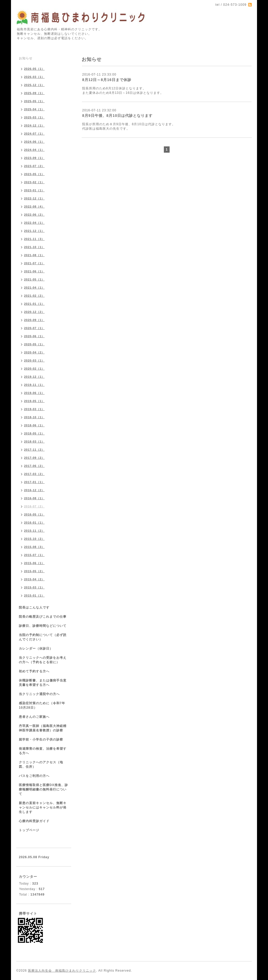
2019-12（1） (34, 377)
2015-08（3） (34, 547)
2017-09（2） (34, 458)
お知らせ (26, 58)
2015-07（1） (34, 555)
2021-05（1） (34, 279)
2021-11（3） (34, 239)
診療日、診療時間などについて (43, 626)
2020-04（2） (34, 352)
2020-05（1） (34, 344)
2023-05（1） (34, 174)
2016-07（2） (34, 506)
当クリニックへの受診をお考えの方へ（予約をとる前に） (43, 660)
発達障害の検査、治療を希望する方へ (43, 751)
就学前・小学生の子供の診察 (41, 740)
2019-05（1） (34, 401)
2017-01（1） (34, 482)
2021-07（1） (34, 263)
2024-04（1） (34, 150)
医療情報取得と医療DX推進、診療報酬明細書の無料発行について (43, 789)
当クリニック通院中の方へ (39, 694)
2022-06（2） (34, 215)
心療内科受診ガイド (34, 821)
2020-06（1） (34, 336)
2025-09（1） (34, 93)
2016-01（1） (34, 523)
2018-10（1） (34, 417)
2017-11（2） (34, 450)
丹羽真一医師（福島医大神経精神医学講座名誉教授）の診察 (43, 728)
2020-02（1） (34, 369)
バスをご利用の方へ (34, 776)
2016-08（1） (34, 498)
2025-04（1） (34, 109)
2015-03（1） (34, 587)
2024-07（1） (34, 134)
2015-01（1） (34, 595)
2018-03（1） (34, 442)
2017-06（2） (34, 466)
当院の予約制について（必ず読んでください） (43, 637)
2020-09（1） (34, 320)
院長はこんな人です (34, 608)
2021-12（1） (34, 231)
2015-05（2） (34, 571)
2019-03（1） (34, 409)
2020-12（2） (34, 312)
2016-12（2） (34, 490)
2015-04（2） (34, 579)
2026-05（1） (34, 69)
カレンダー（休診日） (36, 649)
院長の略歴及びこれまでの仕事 (43, 617)
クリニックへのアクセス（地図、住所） (41, 764)
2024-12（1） (34, 125)
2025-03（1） (34, 117)
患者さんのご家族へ (34, 717)
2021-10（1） (34, 247)
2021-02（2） (34, 296)
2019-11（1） (34, 385)
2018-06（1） (34, 425)
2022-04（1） (34, 223)
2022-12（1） (34, 198)
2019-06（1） (34, 393)
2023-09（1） (34, 158)
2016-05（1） (34, 514)
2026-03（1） (34, 77)
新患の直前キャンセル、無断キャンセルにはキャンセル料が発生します (43, 807)
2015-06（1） (34, 563)
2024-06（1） (34, 142)
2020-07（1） (34, 328)
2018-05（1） (34, 433)
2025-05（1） (34, 101)
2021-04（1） (34, 288)
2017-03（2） (34, 474)
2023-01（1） (34, 190)
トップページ (29, 830)
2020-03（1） (34, 360)
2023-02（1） (34, 182)
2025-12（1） (34, 85)
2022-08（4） (34, 207)
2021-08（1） (34, 255)
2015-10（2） (34, 539)
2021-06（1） (34, 271)
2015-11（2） (34, 531)
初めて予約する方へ (34, 671)
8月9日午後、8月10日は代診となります (117, 116)
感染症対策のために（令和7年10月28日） (42, 705)
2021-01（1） (34, 304)
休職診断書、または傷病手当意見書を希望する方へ (43, 683)
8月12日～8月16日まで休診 (107, 80)
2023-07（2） (34, 166)
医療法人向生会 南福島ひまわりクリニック (62, 971)
